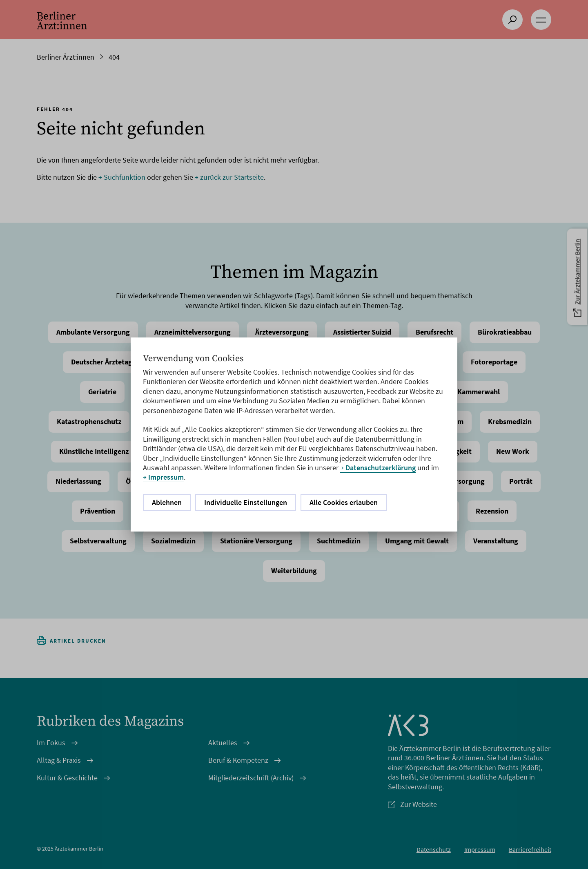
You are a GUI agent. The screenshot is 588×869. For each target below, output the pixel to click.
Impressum (166, 477)
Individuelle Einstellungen (246, 502)
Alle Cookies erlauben (344, 502)
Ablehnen (167, 502)
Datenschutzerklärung (381, 468)
